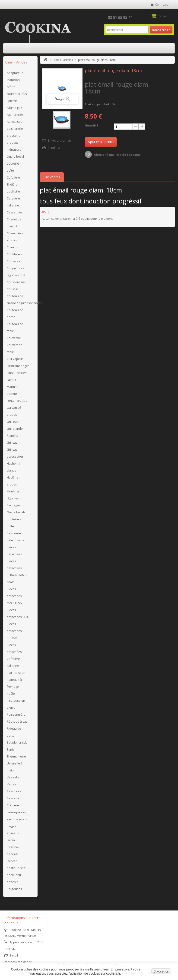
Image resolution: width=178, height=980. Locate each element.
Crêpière (13, 805)
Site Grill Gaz (17, 40)
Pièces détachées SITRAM (14, 631)
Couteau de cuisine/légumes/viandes (21, 299)
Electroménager (18, 366)
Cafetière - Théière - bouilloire (14, 184)
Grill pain (13, 422)
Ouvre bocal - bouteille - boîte (16, 163)
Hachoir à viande (13, 467)
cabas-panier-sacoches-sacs (17, 816)
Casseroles (15, 212)
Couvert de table (14, 348)
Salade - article (17, 742)
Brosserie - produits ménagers (14, 143)
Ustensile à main (15, 767)
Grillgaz (12, 442)
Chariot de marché (14, 223)
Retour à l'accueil (47, 40)
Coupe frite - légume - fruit (16, 272)
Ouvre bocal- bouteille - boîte (16, 519)
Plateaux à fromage (14, 683)
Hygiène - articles (13, 481)
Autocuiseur (15, 122)
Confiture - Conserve (14, 258)
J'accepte (161, 971)
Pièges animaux (13, 830)
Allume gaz (14, 108)
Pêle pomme (16, 540)
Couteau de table (15, 327)
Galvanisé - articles (15, 411)
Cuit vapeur (15, 359)
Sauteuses (14, 889)
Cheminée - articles (15, 237)
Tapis (11, 749)
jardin (11, 840)
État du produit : (98, 104)
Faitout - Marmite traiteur (13, 387)
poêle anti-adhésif (14, 878)
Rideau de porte (14, 732)
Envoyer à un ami (60, 140)
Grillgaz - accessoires (15, 453)
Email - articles (17, 373)
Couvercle (14, 338)
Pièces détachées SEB (17, 613)
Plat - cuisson (16, 673)
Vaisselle (13, 777)
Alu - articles (15, 115)
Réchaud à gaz (17, 721)
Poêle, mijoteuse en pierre (16, 701)
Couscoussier (16, 282)
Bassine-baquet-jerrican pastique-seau (17, 857)
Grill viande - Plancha (16, 432)
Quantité (92, 125)
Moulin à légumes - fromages (14, 498)
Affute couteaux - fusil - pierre (17, 94)
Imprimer (54, 147)
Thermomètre (16, 756)
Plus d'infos (52, 177)
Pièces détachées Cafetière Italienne (14, 655)
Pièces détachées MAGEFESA (14, 596)
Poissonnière (16, 714)
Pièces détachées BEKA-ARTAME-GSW (17, 571)
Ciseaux (12, 247)
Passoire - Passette (14, 795)
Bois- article (15, 129)
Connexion (163, 4)
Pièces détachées (14, 551)
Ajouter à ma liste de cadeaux (117, 155)
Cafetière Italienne (13, 202)
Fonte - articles (17, 401)
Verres (11, 784)
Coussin (12, 289)
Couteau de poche (15, 313)
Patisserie (14, 533)
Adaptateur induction (15, 76)
